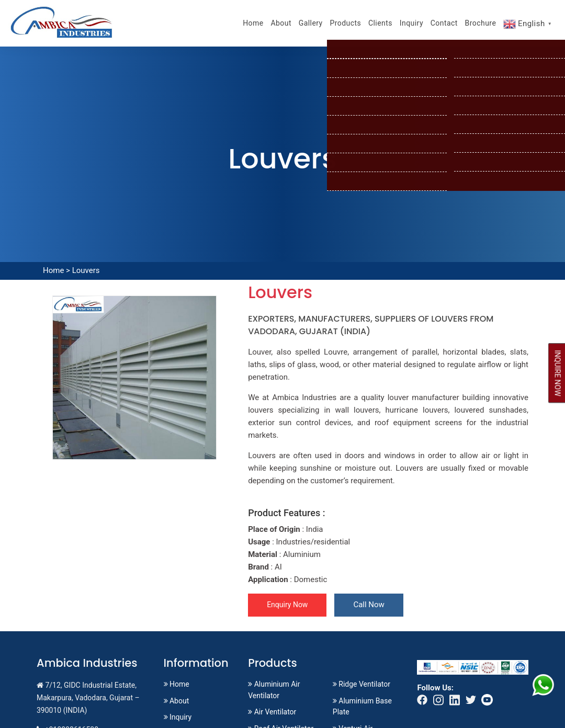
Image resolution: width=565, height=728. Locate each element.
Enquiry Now (287, 605)
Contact (444, 23)
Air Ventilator (272, 712)
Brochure (481, 23)
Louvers (86, 270)
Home (253, 23)
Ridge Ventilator (361, 684)
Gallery (311, 23)
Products (345, 23)
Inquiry (411, 23)
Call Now (369, 605)
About (281, 23)
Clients (380, 23)
